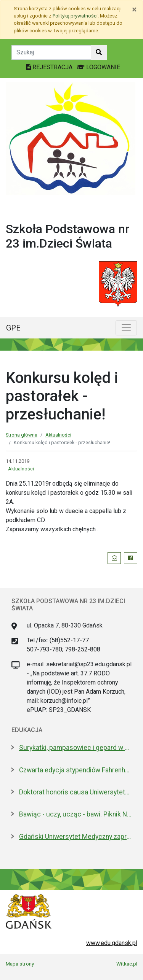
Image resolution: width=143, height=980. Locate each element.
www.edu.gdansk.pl (112, 943)
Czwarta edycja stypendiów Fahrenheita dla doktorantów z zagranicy (75, 770)
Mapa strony (20, 964)
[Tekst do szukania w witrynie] (51, 52)
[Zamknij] (134, 10)
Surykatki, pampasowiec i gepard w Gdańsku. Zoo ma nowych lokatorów (75, 748)
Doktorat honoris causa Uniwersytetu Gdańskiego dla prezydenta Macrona (75, 792)
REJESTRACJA (50, 67)
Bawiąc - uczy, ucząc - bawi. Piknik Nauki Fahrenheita (75, 814)
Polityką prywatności (75, 16)
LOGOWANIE (99, 67)
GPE (13, 328)
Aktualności (58, 435)
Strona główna (22, 435)
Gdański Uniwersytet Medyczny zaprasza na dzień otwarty (75, 837)
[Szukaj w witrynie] (99, 52)
